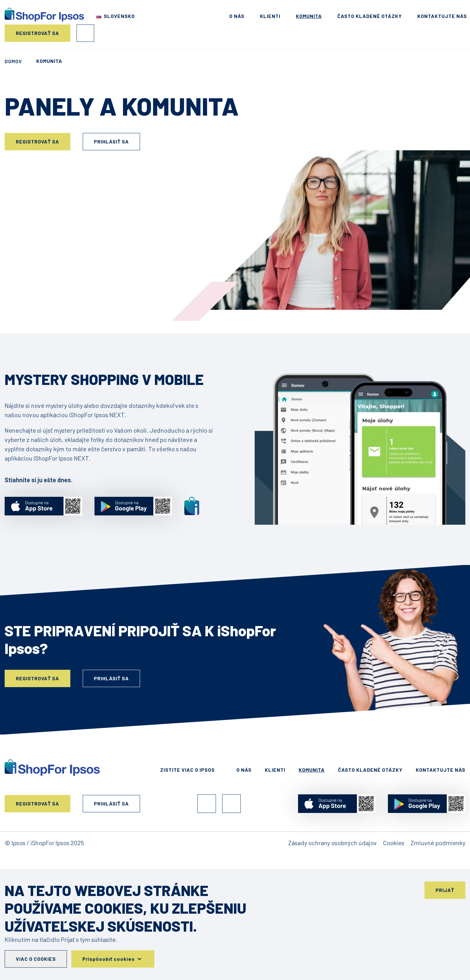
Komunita (309, 16)
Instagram (231, 804)
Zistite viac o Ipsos (187, 770)
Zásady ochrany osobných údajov (332, 843)
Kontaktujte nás (442, 16)
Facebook (207, 804)
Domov (13, 61)
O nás (237, 16)
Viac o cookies (36, 959)
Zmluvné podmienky (438, 843)
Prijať (445, 890)
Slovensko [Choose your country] (119, 16)
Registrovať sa (37, 33)
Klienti (270, 16)
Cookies (394, 843)
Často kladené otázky (370, 16)
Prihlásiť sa (85, 33)
